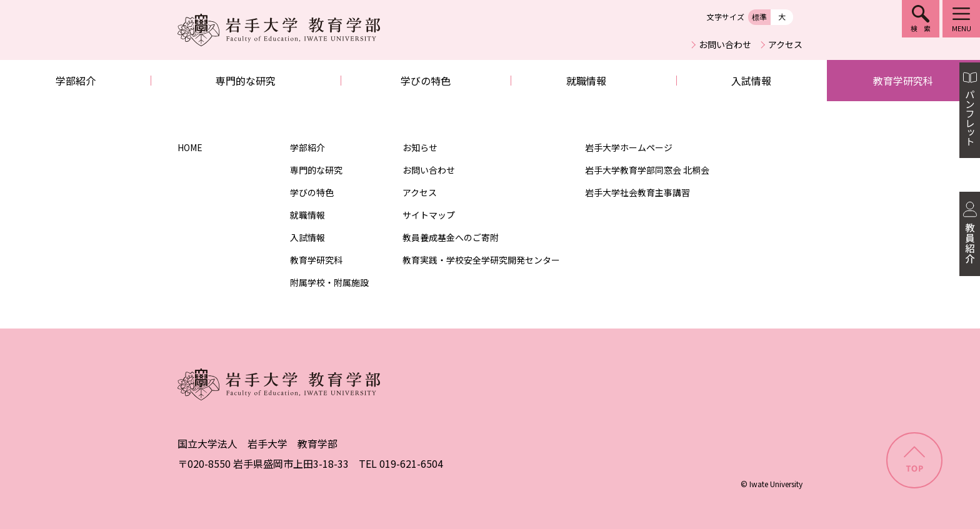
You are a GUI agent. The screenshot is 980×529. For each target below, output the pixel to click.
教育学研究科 (903, 81)
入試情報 (751, 81)
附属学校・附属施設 (329, 282)
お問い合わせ (725, 44)
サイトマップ (429, 215)
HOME (190, 147)
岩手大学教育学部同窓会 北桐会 (647, 170)
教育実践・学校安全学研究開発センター (481, 260)
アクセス (785, 44)
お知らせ (420, 147)
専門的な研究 (246, 81)
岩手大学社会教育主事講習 (637, 192)
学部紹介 (76, 81)
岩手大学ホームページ (629, 147)
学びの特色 (426, 81)
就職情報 (586, 81)
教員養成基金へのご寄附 (451, 237)
